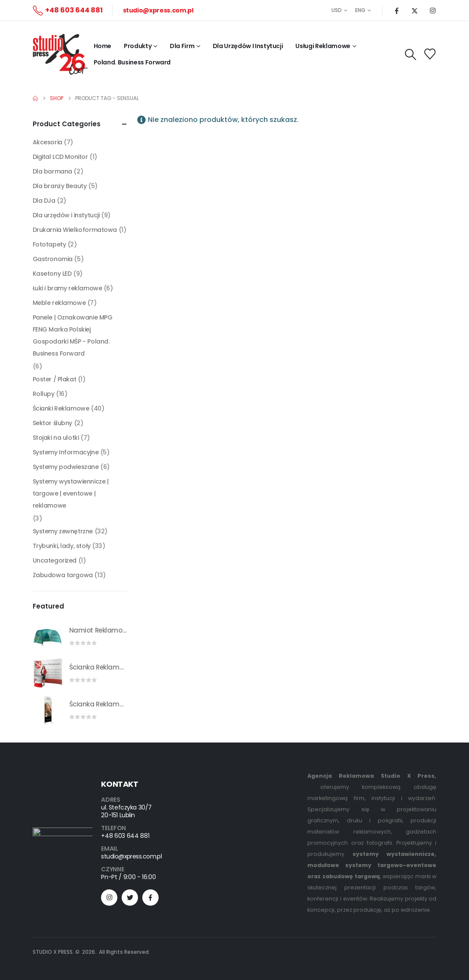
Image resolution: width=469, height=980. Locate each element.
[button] (410, 55)
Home (103, 46)
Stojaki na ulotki (56, 438)
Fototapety (49, 244)
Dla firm (182, 46)
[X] (415, 10)
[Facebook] (397, 10)
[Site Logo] (60, 54)
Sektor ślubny (53, 423)
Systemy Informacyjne (66, 452)
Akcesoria (48, 142)
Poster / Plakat (55, 379)
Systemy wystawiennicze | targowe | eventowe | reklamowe (71, 493)
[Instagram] (433, 10)
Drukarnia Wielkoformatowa (75, 230)
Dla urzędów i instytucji (66, 215)
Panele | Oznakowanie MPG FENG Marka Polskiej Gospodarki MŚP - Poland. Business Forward (73, 335)
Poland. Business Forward (132, 62)
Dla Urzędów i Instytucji (248, 46)
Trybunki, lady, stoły (62, 546)
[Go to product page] (48, 636)
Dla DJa (44, 201)
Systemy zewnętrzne (63, 531)
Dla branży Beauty (60, 186)
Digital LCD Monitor (60, 157)
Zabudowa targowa (63, 575)
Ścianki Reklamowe (61, 408)
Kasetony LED (52, 274)
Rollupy (44, 394)
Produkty (138, 46)
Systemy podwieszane (66, 467)
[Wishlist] (430, 54)
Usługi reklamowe (323, 46)
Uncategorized (55, 560)
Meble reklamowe (59, 303)
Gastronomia (53, 259)
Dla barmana (52, 171)
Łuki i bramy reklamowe (67, 288)
